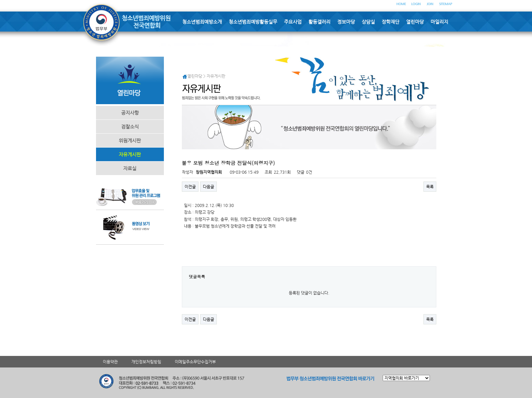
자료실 (130, 168)
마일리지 (439, 22)
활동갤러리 (319, 22)
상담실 (368, 22)
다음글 (208, 187)
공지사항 (130, 113)
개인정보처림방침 (146, 362)
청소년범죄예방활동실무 (253, 22)
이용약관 (110, 362)
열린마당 (415, 22)
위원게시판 (130, 140)
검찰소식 (130, 127)
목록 (430, 187)
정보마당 (346, 22)
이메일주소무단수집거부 (195, 362)
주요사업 (293, 22)
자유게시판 (130, 154)
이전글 (190, 187)
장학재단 (391, 22)
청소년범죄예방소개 (202, 22)
